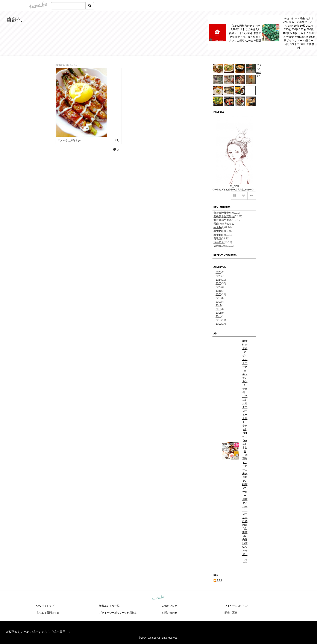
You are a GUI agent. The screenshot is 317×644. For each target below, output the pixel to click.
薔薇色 (14, 20)
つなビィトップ (45, 606)
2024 (219, 280)
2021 (219, 291)
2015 (219, 313)
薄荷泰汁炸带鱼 (223, 213)
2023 (219, 283)
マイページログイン (236, 606)
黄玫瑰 (217, 239)
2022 (219, 287)
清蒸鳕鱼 (219, 242)
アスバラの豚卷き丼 (69, 141)
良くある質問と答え (48, 613)
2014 (219, 316)
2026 (219, 272)
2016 (219, 309)
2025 (219, 276)
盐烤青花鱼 (220, 246)
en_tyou (234, 186)
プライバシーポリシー (112, 613)
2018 (219, 302)
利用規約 (132, 613)
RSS (218, 581)
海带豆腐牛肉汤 (223, 220)
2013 (219, 320)
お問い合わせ (170, 613)
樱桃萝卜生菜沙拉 (224, 216)
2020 (219, 294)
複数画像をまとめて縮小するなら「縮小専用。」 (38, 632)
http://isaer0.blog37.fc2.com (233, 190)
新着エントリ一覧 (109, 606)
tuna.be (158, 598)
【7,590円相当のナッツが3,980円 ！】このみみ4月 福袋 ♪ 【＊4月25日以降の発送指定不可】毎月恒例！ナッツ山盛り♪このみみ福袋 (245, 33)
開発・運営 (231, 613)
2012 (219, 324)
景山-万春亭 (220, 224)
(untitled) (219, 227)
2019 (219, 298)
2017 (219, 305)
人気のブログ (170, 606)
